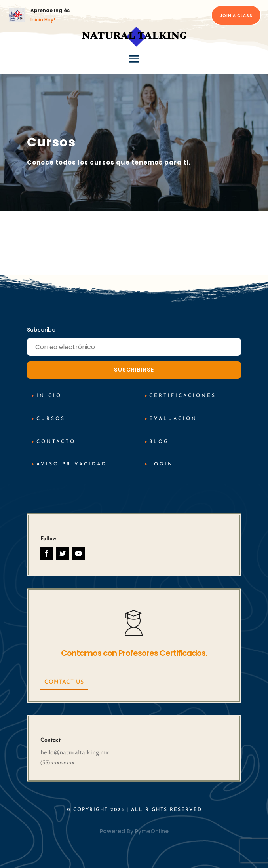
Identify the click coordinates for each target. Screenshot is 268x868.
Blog (159, 442)
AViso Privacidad (72, 464)
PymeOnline (152, 831)
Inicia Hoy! (43, 20)
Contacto (56, 442)
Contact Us (64, 682)
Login (161, 464)
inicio (49, 396)
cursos (51, 419)
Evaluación (173, 419)
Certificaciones (183, 396)
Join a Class (236, 16)
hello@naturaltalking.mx (75, 753)
